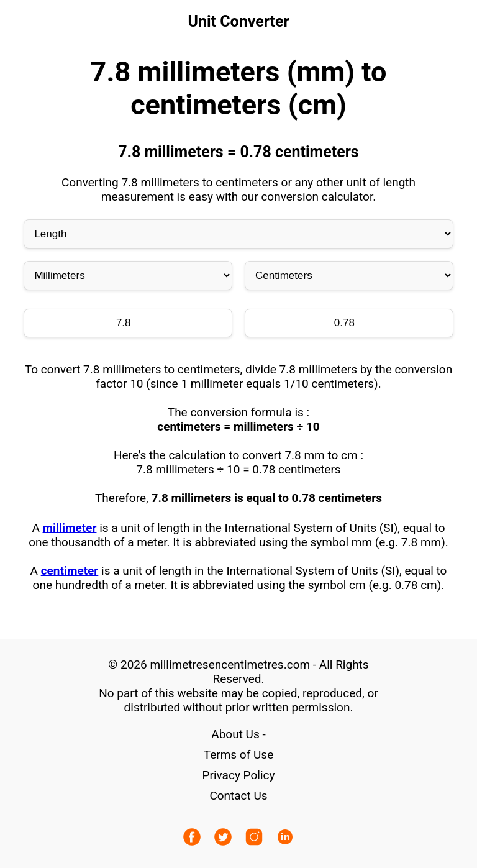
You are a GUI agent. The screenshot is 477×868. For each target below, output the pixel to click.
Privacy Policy (239, 775)
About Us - (238, 734)
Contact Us (238, 796)
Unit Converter (238, 21)
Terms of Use (238, 755)
